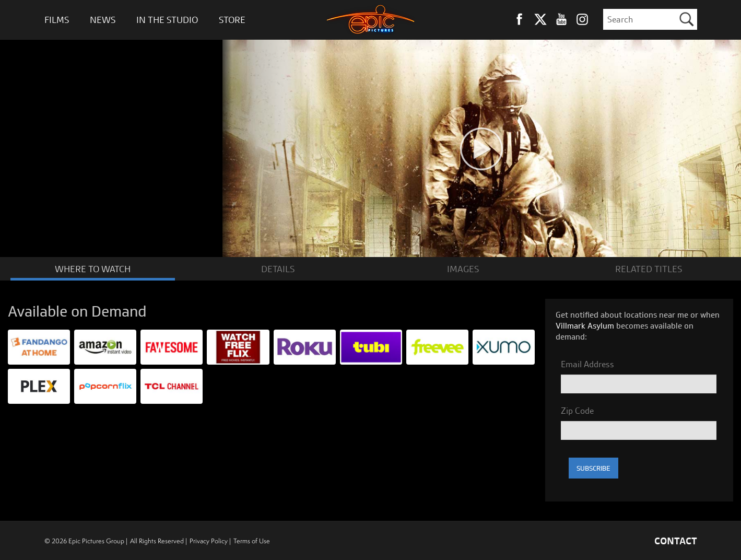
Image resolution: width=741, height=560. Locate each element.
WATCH (93, 268)
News (103, 20)
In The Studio (167, 20)
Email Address (587, 364)
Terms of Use (252, 540)
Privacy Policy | (210, 540)
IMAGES (463, 268)
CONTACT (676, 540)
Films (57, 20)
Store (232, 20)
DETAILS (278, 268)
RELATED (649, 268)
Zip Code (577, 410)
